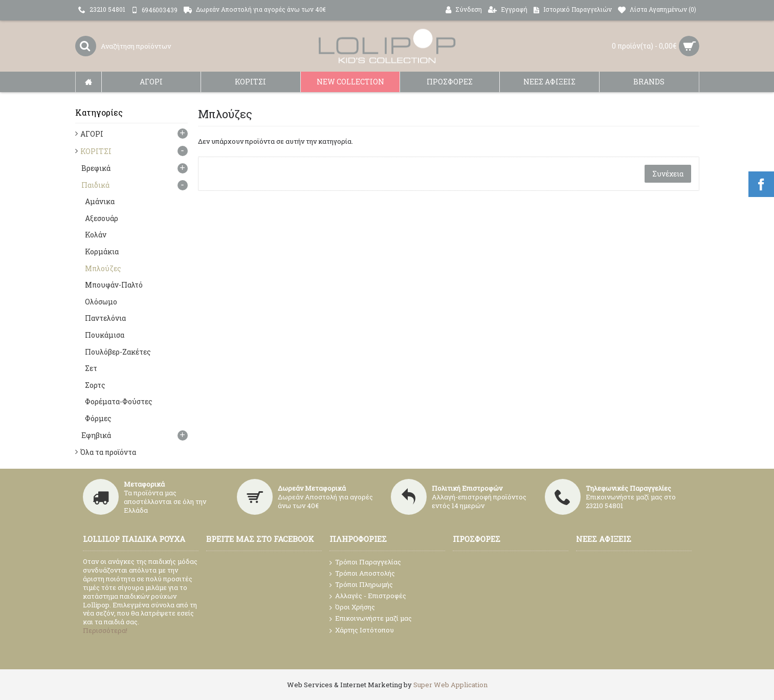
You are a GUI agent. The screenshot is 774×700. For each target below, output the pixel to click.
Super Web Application (450, 685)
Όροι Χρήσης (352, 607)
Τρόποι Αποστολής (362, 573)
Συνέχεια (668, 174)
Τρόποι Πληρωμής (361, 585)
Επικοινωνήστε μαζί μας (371, 619)
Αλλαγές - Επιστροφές (368, 596)
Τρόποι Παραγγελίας (365, 562)
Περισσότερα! (105, 630)
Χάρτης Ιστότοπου (362, 630)
